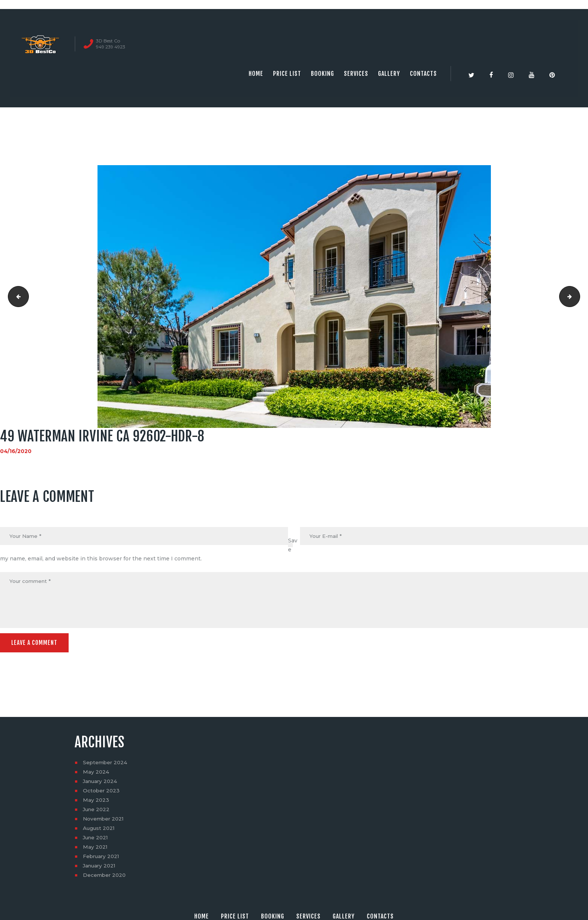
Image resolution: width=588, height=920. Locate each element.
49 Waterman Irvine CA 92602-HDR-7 (16, 297)
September (106, 764)
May (96, 774)
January (101, 783)
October (102, 792)
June (97, 811)
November (104, 821)
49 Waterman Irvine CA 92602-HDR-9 (577, 297)
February (102, 858)
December (105, 877)
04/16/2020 (16, 451)
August (100, 830)
